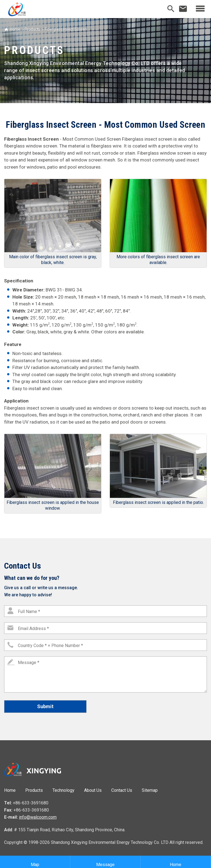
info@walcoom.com (38, 817)
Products (33, 29)
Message (105, 862)
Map (35, 862)
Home (15, 29)
